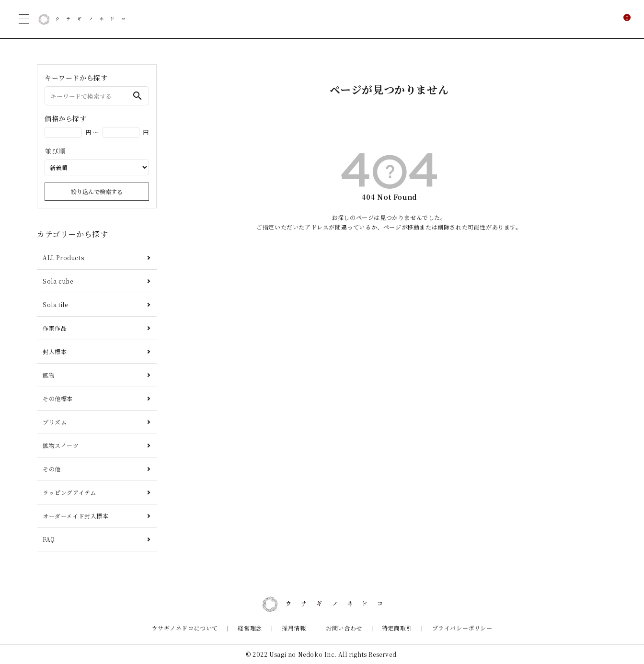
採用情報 (297, 628)
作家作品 (55, 328)
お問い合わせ (341, 628)
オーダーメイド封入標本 (76, 516)
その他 (52, 469)
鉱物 (49, 375)
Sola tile (55, 304)
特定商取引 (388, 628)
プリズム (55, 422)
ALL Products (63, 258)
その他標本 (58, 398)
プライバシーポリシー (448, 628)
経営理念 (259, 628)
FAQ (49, 539)
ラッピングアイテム (69, 492)
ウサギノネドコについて (200, 628)
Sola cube (58, 281)
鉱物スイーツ (61, 445)
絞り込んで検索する (97, 191)
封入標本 (55, 351)
